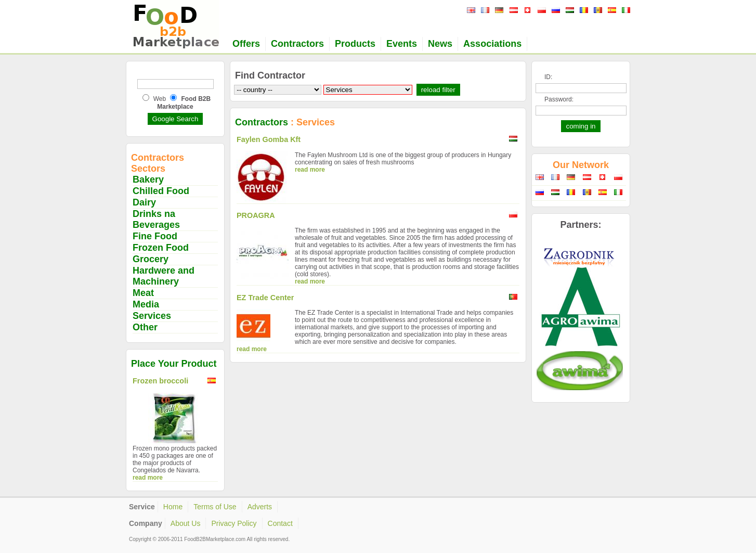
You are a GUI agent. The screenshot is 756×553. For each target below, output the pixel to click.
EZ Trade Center (265, 298)
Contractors (297, 44)
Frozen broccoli (160, 381)
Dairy (144, 202)
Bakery (148, 179)
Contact (280, 523)
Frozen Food (161, 248)
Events (402, 44)
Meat (143, 293)
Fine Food (155, 236)
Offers (246, 44)
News (440, 44)
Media (146, 304)
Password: (559, 99)
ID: (548, 77)
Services (152, 316)
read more (148, 478)
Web (160, 99)
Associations (492, 44)
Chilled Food (161, 191)
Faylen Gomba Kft (269, 139)
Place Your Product (174, 364)
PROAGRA (256, 215)
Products (355, 44)
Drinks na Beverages (156, 219)
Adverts (260, 507)
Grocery (151, 259)
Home (173, 507)
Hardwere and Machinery (164, 276)
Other (145, 327)
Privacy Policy (234, 523)
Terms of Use (215, 507)
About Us (186, 523)
